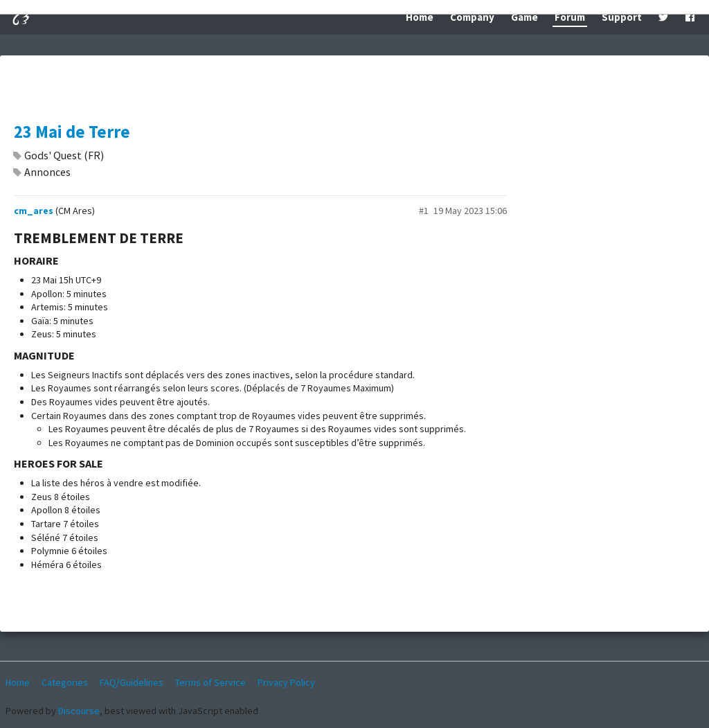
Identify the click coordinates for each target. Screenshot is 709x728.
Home (420, 17)
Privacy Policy (286, 682)
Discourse (79, 711)
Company (472, 17)
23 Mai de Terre (72, 132)
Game (524, 17)
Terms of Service (210, 682)
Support (622, 17)
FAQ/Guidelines (132, 682)
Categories (65, 682)
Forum (570, 17)
